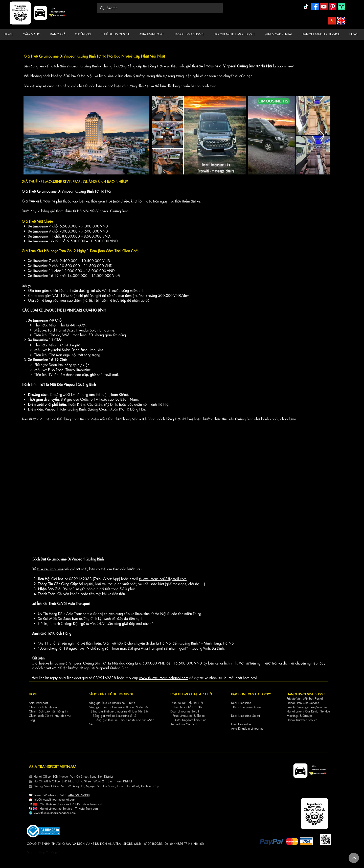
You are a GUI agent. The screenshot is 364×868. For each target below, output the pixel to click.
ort (100, 804)
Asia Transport (38, 703)
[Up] (354, 858)
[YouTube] (324, 7)
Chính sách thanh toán (44, 707)
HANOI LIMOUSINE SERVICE (306, 694)
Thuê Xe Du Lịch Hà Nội (187, 703)
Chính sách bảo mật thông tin (48, 711)
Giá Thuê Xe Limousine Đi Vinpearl (48, 191)
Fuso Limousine (183, 716)
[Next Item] (322, 135)
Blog (32, 720)
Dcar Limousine (241, 703)
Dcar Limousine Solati (185, 711)
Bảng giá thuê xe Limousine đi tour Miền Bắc (119, 707)
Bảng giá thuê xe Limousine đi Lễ (115, 716)
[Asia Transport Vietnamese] (332, 21)
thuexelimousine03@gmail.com (163, 579)
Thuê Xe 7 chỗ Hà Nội (187, 707)
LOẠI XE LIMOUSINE (184, 694)
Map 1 (31, 852)
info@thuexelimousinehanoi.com (54, 799)
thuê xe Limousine (50, 569)
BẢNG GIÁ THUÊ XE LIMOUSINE (111, 694)
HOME (33, 694)
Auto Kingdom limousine (190, 720)
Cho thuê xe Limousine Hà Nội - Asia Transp (69, 804)
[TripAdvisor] (342, 7)
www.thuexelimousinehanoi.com (164, 678)
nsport (94, 809)
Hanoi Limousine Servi (54, 809)
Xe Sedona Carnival (184, 724)
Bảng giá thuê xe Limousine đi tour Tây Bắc (120, 711)
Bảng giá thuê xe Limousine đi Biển (112, 703)
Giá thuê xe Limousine (38, 201)
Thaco (201, 716)
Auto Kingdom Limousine (247, 729)
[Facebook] (315, 7)
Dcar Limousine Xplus (247, 707)
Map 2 (43, 852)
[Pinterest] (333, 7)
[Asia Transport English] (341, 21)
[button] (32, 34)
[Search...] (159, 8)
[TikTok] (306, 7)
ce (71, 809)
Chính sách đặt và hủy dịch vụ (50, 716)
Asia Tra (84, 809)
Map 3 (55, 852)
